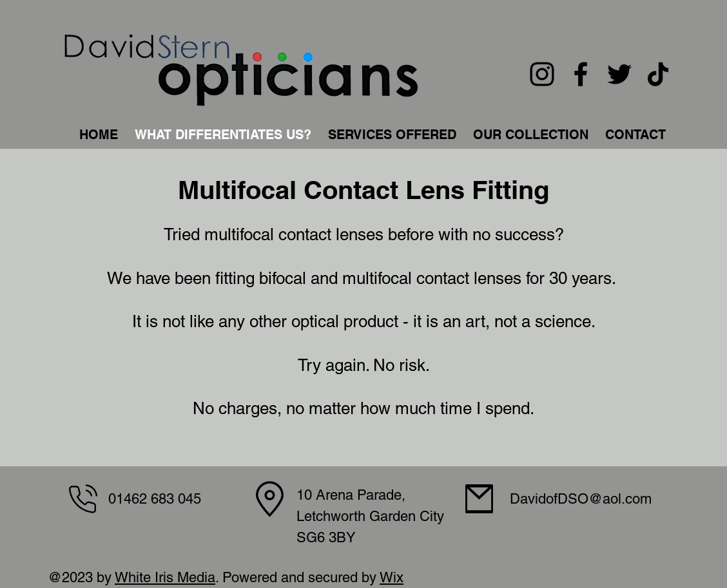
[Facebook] (581, 74)
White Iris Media (165, 577)
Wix (392, 577)
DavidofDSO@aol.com (581, 499)
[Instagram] (542, 74)
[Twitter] (619, 74)
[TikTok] (658, 74)
